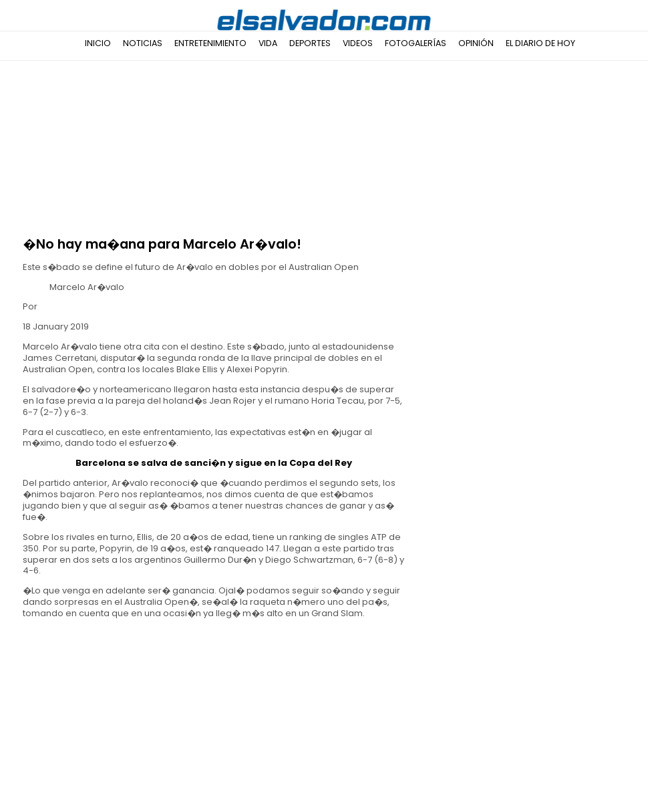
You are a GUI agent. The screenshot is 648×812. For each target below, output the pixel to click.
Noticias (143, 43)
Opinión (476, 43)
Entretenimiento (210, 43)
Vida (268, 43)
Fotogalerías (416, 43)
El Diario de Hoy (540, 43)
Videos (358, 43)
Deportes (310, 43)
